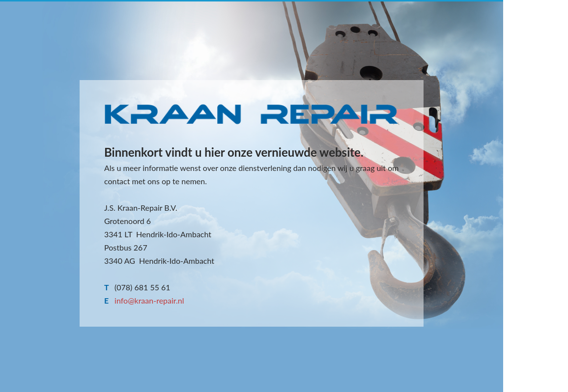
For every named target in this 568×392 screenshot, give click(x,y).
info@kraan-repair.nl (149, 300)
